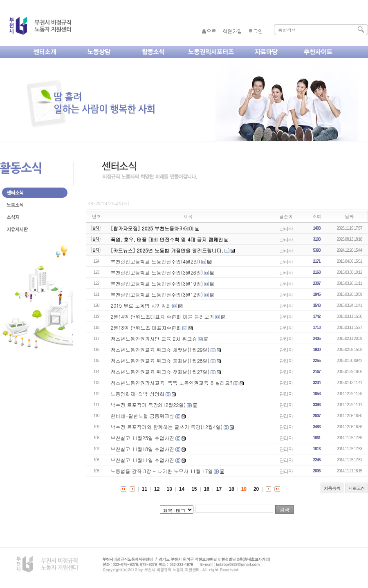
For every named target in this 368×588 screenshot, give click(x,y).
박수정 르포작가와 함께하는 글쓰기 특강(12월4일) (167, 427)
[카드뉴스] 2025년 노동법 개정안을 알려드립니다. (167, 250)
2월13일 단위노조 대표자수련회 (146, 328)
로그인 (256, 31)
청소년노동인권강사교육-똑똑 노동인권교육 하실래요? (172, 383)
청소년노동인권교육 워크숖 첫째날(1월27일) (160, 372)
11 (145, 489)
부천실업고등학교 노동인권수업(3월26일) (157, 272)
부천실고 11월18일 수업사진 (143, 449)
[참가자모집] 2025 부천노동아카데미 (153, 228)
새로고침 (357, 488)
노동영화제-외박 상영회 (138, 394)
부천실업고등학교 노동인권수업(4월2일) (156, 261)
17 (219, 489)
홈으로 (209, 31)
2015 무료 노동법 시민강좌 (141, 305)
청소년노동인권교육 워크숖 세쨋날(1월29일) (160, 350)
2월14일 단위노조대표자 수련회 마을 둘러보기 (163, 316)
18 (231, 489)
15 (194, 489)
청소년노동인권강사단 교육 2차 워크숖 (154, 339)
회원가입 (232, 31)
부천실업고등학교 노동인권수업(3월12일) (157, 294)
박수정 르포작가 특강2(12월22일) (148, 405)
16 (207, 489)
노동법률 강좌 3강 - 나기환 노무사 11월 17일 (162, 471)
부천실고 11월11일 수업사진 (143, 460)
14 (182, 489)
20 (256, 489)
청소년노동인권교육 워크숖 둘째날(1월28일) (160, 361)
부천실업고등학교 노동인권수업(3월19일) (157, 283)
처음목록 (332, 488)
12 (157, 489)
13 (169, 489)
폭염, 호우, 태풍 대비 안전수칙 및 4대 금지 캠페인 (167, 239)
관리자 (286, 228)
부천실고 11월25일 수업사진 (143, 438)
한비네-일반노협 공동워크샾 (143, 416)
